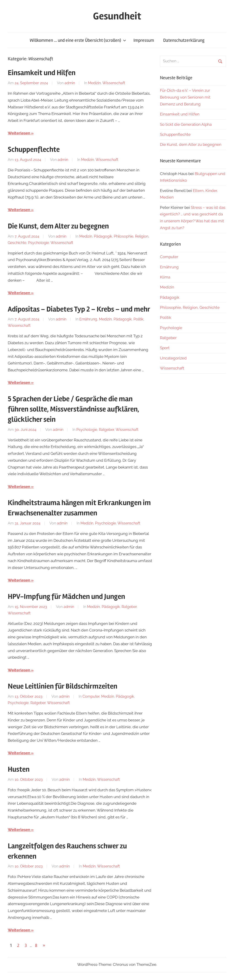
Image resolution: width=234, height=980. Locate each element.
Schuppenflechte (34, 149)
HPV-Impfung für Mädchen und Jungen (66, 596)
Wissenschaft (114, 83)
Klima (165, 277)
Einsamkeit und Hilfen (42, 73)
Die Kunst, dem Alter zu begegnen (58, 226)
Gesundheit (117, 16)
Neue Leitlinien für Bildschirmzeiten (62, 686)
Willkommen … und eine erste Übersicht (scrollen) (78, 40)
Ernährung (88, 319)
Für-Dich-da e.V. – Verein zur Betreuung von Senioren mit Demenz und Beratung (185, 97)
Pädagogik (103, 236)
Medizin (94, 83)
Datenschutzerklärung (184, 40)
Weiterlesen (19, 133)
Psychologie (39, 243)
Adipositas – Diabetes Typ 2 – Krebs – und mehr (79, 309)
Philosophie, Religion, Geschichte (190, 307)
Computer (91, 696)
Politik (138, 319)
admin (70, 83)
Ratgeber (106, 430)
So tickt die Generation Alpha (186, 124)
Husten (19, 769)
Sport (165, 348)
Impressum (144, 40)
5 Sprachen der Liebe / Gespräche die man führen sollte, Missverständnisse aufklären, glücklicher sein (73, 409)
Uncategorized (173, 358)
